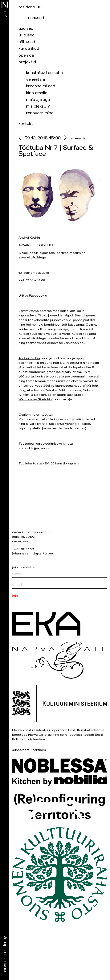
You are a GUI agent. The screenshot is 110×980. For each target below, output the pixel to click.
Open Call (27, 55)
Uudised (26, 29)
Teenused (35, 18)
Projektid (27, 62)
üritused (26, 35)
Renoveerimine (40, 113)
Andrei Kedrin (29, 238)
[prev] (22, 138)
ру (5, 15)
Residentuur (30, 7)
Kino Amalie (37, 93)
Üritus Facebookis (33, 296)
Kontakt (26, 124)
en (5, 11)
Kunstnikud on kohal (45, 73)
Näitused (27, 42)
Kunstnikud (29, 49)
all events (78, 138)
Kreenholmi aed (41, 86)
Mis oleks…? (38, 106)
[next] (64, 138)
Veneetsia (35, 79)
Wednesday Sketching (36, 399)
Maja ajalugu (38, 100)
